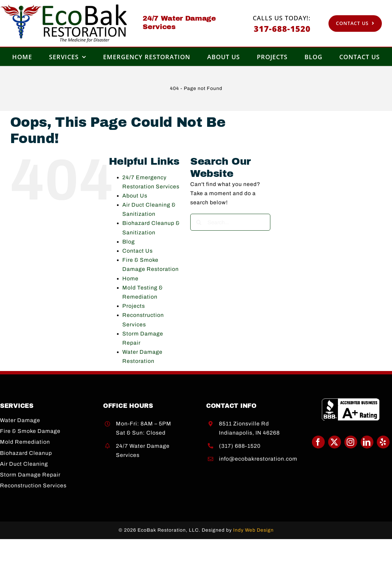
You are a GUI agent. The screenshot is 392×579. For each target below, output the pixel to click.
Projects (134, 306)
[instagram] (351, 442)
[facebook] (318, 442)
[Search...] (230, 222)
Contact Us (138, 251)
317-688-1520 (282, 29)
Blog (129, 242)
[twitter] (335, 442)
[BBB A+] (351, 401)
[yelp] (383, 442)
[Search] (199, 222)
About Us (135, 196)
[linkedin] (367, 442)
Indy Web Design (253, 530)
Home (130, 279)
